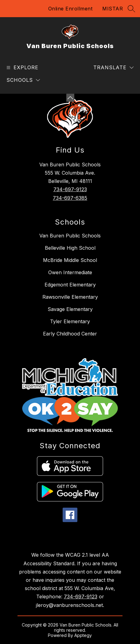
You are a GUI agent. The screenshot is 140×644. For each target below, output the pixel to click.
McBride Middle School (70, 260)
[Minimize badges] (70, 98)
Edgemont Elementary (70, 285)
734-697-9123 (70, 189)
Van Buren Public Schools (70, 236)
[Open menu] (22, 68)
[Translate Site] (113, 68)
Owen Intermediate (70, 272)
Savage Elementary (70, 309)
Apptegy (83, 635)
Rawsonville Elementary (70, 297)
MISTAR (113, 9)
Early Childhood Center (70, 334)
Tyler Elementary (70, 321)
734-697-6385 (70, 198)
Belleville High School (70, 248)
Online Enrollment (70, 9)
